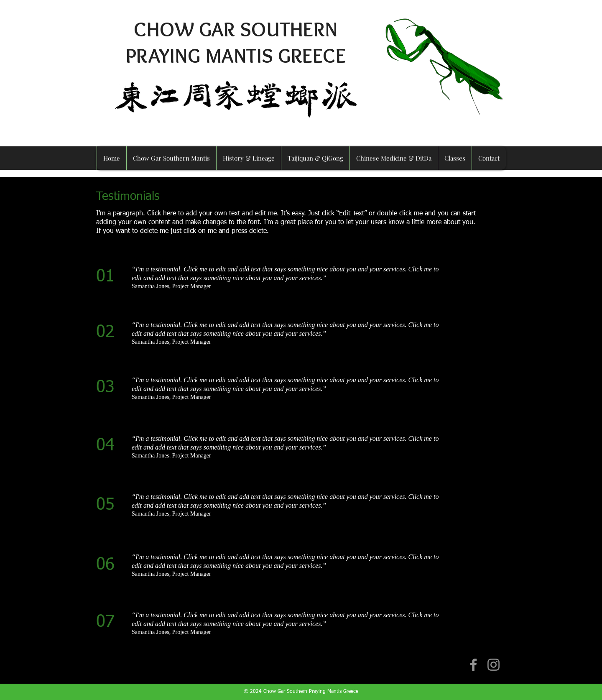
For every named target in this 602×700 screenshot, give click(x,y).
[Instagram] (494, 665)
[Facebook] (473, 665)
